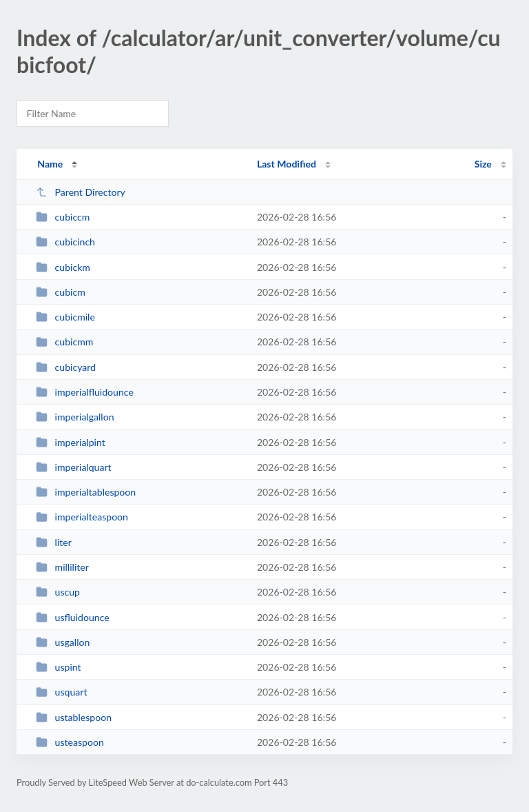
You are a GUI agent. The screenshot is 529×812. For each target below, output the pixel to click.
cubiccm (63, 217)
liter (54, 542)
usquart (61, 692)
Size (483, 164)
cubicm (61, 292)
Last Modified (287, 164)
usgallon (63, 642)
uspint (58, 667)
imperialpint (71, 442)
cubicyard (66, 367)
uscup (58, 592)
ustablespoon (74, 717)
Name (50, 164)
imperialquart (73, 467)
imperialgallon (75, 417)
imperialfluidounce (85, 392)
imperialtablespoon (86, 492)
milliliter (62, 567)
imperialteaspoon (82, 517)
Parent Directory (81, 192)
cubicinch (65, 242)
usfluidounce (73, 617)
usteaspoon (70, 742)
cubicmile (65, 317)
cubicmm (64, 342)
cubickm (63, 267)
